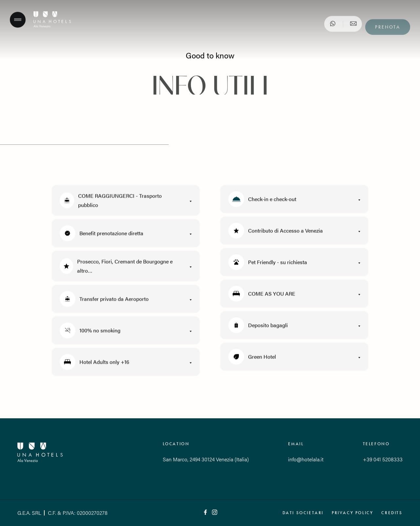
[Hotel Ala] (52, 28)
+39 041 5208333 (383, 459)
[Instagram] (215, 513)
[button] (126, 203)
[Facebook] (205, 513)
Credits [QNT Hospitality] (392, 513)
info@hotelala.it (306, 459)
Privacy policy (352, 513)
